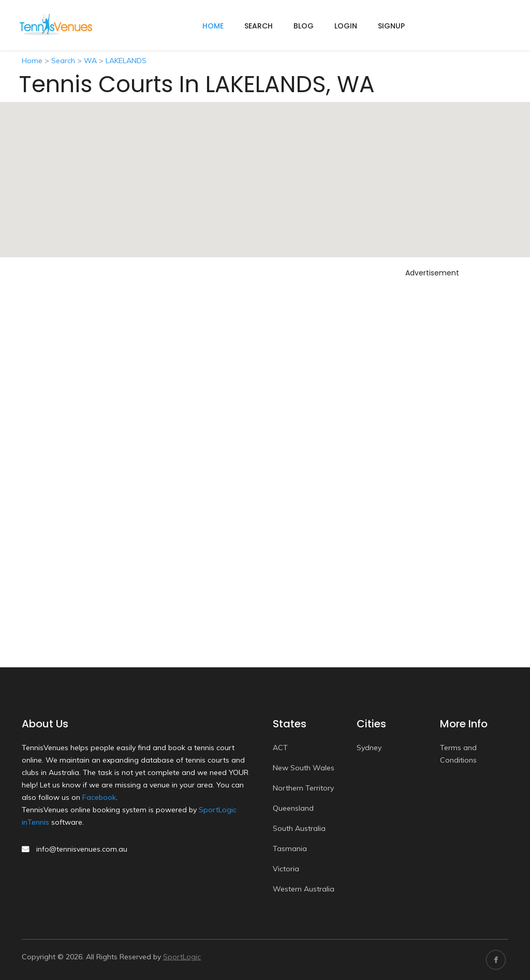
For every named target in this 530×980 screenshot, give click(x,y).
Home (32, 61)
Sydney (369, 748)
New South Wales (304, 768)
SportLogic (182, 957)
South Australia (299, 828)
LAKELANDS (126, 61)
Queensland (293, 808)
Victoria (286, 869)
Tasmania (290, 849)
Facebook (99, 797)
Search (259, 26)
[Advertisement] (442, 436)
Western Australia (304, 889)
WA (90, 61)
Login (346, 26)
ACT (280, 748)
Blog (304, 26)
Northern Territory (303, 788)
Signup (391, 26)
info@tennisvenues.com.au (82, 849)
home (213, 26)
